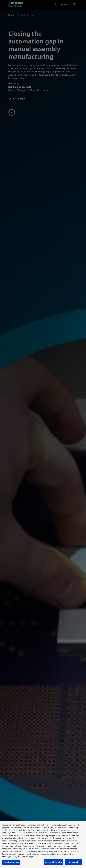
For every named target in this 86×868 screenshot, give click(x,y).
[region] (43, 844)
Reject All (74, 862)
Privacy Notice (48, 851)
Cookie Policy (32, 851)
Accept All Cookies (54, 862)
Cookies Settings (11, 862)
